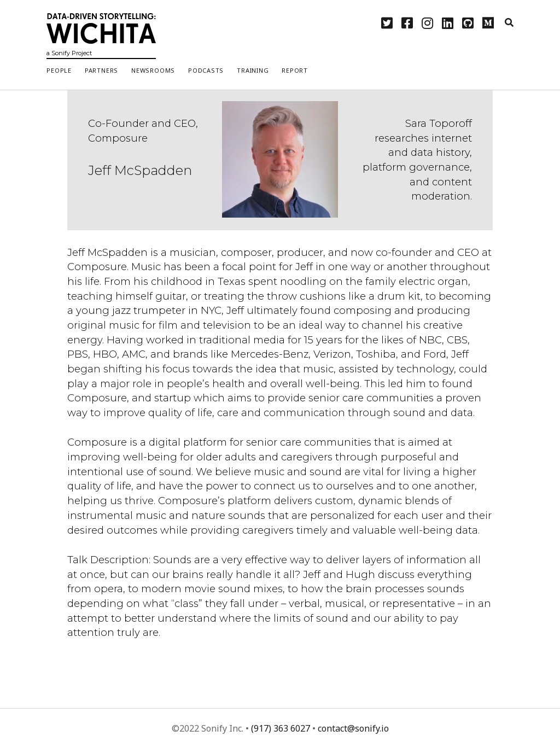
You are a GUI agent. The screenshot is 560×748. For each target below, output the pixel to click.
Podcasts (206, 70)
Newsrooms (153, 70)
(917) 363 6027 (281, 728)
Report (295, 70)
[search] (509, 23)
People (59, 70)
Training (253, 70)
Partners (101, 70)
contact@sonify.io (353, 728)
